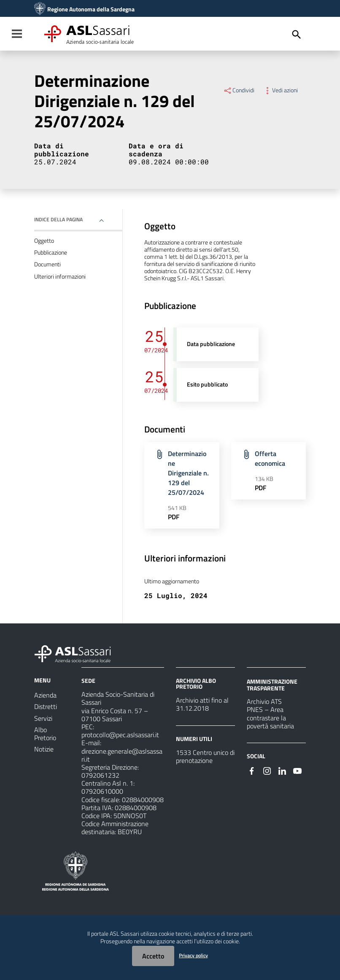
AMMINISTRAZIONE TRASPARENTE (272, 685)
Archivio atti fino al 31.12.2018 (202, 704)
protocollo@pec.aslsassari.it (120, 735)
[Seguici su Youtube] (297, 770)
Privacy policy (193, 955)
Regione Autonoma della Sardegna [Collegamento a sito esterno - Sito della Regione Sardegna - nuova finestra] (91, 9)
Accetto (153, 956)
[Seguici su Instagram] (267, 770)
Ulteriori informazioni (60, 277)
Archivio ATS (264, 701)
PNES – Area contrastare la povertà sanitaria (270, 717)
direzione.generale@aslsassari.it (122, 755)
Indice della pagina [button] (58, 219)
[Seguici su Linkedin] (282, 770)
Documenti (47, 264)
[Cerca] (297, 35)
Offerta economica (270, 458)
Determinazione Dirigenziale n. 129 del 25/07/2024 (188, 473)
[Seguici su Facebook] (252, 770)
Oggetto (44, 241)
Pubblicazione (51, 252)
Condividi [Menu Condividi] (239, 90)
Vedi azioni (280, 90)
